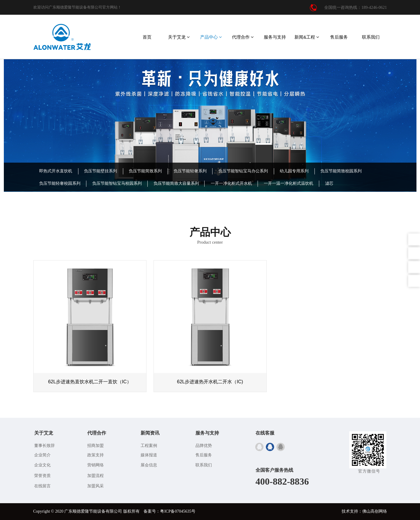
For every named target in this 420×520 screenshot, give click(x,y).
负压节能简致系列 (145, 171)
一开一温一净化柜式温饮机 (289, 183)
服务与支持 (275, 37)
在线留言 (42, 486)
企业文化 (42, 465)
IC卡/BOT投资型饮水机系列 (65, 196)
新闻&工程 (307, 37)
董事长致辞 (45, 446)
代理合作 (243, 37)
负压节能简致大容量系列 (176, 183)
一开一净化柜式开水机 (231, 183)
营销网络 (95, 465)
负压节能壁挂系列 (101, 171)
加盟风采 (95, 486)
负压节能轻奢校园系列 (60, 183)
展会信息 (149, 465)
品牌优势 (204, 446)
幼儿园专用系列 (294, 171)
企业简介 (42, 455)
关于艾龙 (179, 37)
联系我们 (371, 37)
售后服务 (339, 37)
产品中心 (211, 37)
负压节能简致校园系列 (341, 171)
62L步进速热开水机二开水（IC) (210, 382)
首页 (147, 37)
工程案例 (149, 446)
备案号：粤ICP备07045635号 (169, 511)
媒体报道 (149, 455)
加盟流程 (95, 476)
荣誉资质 (42, 476)
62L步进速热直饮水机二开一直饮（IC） (90, 382)
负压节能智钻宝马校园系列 (117, 183)
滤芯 (329, 183)
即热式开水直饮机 (56, 171)
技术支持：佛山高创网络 (364, 511)
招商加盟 (95, 446)
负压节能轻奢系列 (190, 171)
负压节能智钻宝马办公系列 (243, 171)
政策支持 (95, 455)
